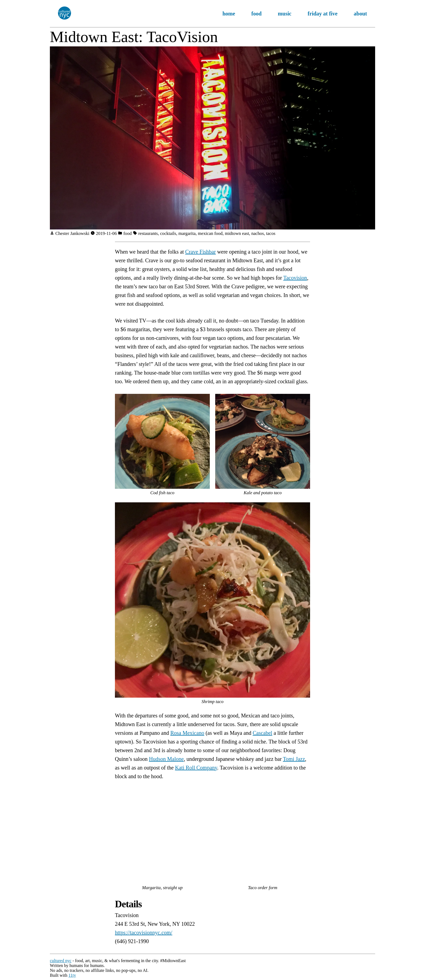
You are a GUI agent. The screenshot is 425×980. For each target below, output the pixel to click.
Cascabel (262, 733)
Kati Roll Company (196, 768)
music (285, 14)
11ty (72, 975)
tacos (271, 233)
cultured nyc (61, 961)
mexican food (210, 233)
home (229, 14)
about (360, 14)
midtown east (237, 233)
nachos (257, 233)
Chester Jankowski (73, 233)
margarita (187, 233)
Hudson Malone (166, 759)
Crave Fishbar (200, 252)
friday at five (323, 14)
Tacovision (295, 278)
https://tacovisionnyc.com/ (144, 933)
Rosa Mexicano (187, 733)
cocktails (168, 233)
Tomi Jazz (294, 759)
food (256, 14)
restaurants (148, 233)
